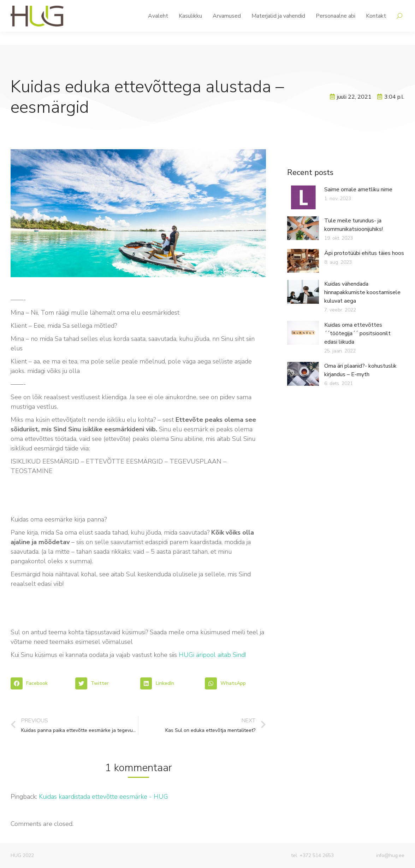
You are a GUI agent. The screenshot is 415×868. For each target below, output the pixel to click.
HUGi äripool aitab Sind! (212, 655)
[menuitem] (158, 29)
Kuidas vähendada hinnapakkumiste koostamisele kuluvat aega (362, 292)
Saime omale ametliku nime (358, 190)
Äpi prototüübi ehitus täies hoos (364, 253)
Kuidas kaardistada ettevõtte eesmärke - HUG (103, 797)
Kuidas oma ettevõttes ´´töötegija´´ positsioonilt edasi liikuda (357, 333)
